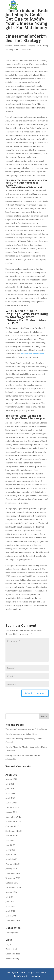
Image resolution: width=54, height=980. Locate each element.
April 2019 (10, 911)
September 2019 (13, 887)
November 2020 (13, 821)
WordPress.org (12, 958)
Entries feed (11, 949)
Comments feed (13, 954)
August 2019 (11, 892)
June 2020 (10, 845)
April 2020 (11, 854)
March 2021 (11, 803)
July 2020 (10, 840)
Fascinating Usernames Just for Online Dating (26, 729)
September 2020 (14, 831)
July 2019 (10, 897)
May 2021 (10, 793)
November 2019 (13, 878)
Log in (8, 944)
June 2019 (10, 902)
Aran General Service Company (22, 46)
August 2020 (12, 836)
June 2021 (10, 789)
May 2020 (10, 850)
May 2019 (10, 906)
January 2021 (11, 812)
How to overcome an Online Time (21, 734)
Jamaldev (35, 976)
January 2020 (12, 869)
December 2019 (13, 873)
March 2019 (11, 916)
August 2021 (11, 779)
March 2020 (11, 859)
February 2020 (13, 864)
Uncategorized (12, 49)
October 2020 (12, 826)
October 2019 (12, 883)
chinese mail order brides (33, 354)
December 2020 (13, 817)
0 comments (25, 49)
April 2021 (10, 798)
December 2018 (13, 920)
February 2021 (12, 807)
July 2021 (10, 784)
